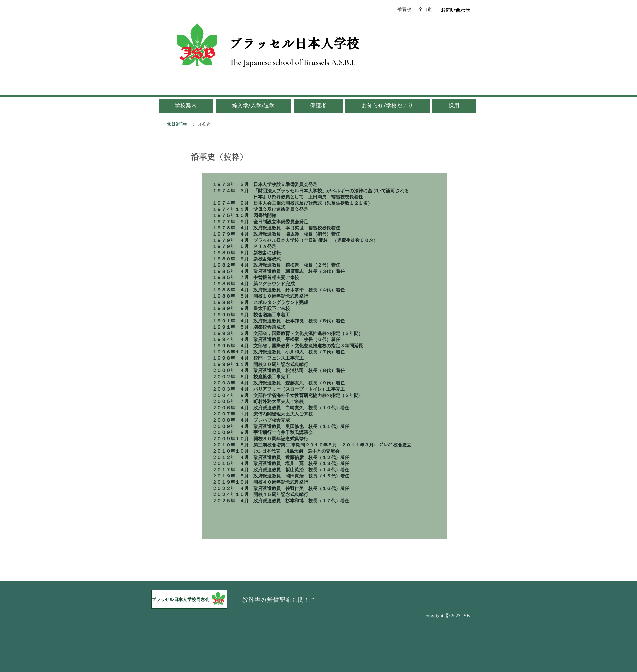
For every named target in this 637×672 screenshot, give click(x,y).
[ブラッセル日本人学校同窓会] (189, 599)
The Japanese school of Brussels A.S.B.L (293, 62)
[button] (186, 106)
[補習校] (405, 9)
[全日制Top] (177, 124)
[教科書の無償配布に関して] (279, 600)
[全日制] (425, 9)
